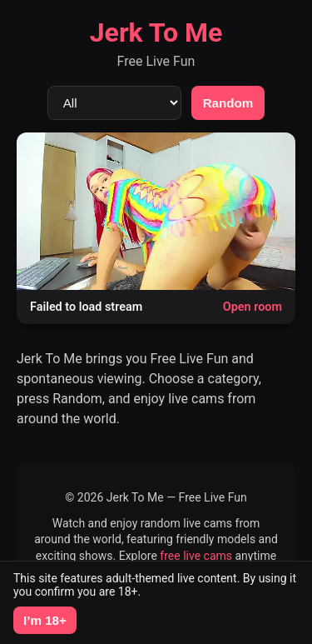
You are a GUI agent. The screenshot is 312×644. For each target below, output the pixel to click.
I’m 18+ (45, 620)
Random (228, 103)
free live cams (196, 556)
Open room (253, 307)
